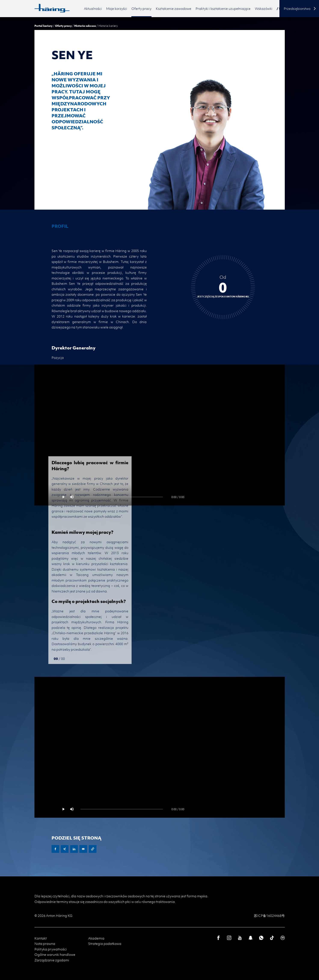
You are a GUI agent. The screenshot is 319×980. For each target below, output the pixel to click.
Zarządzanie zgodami (52, 960)
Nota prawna (45, 944)
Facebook (55, 849)
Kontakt (41, 938)
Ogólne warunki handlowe (55, 955)
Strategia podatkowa (105, 944)
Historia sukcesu (85, 26)
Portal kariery (43, 26)
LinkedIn (74, 849)
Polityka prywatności (51, 949)
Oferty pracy (63, 26)
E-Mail (83, 849)
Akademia (96, 938)
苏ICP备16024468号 (269, 916)
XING (65, 849)
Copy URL (93, 849)
